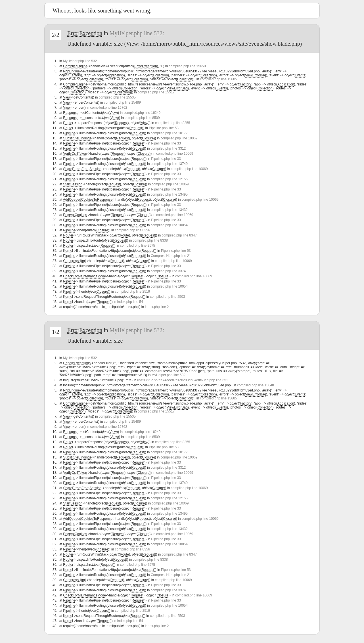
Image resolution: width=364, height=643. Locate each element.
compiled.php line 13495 (169, 194)
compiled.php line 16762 (109, 108)
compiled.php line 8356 (132, 230)
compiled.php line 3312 (168, 148)
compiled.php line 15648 (256, 385)
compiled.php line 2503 (167, 297)
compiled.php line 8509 (142, 118)
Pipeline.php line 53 (164, 128)
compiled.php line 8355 (172, 123)
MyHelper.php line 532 (136, 33)
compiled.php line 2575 (138, 246)
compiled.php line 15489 (122, 102)
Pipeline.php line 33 (166, 143)
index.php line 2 (157, 307)
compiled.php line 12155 (169, 179)
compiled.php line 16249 (142, 113)
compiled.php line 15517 (156, 92)
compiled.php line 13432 (169, 210)
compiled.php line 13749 (169, 164)
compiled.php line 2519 (132, 292)
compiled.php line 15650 (187, 66)
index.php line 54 (130, 302)
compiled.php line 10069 (179, 138)
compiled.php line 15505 (117, 97)
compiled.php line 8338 (150, 240)
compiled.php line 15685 (218, 79)
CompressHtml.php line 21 (171, 256)
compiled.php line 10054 (169, 225)
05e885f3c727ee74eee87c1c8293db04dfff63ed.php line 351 (183, 380)
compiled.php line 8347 (179, 235)
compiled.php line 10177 (169, 133)
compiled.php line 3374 (168, 271)
